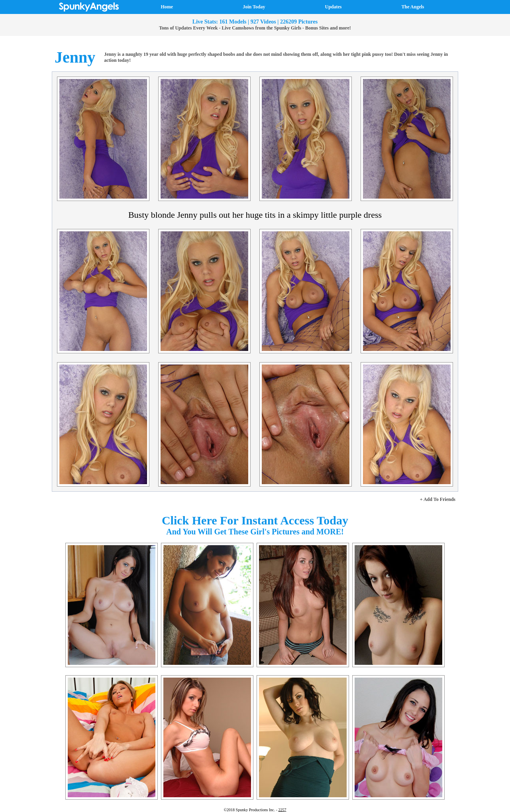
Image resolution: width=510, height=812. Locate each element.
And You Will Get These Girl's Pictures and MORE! (255, 532)
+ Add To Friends (438, 499)
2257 (282, 810)
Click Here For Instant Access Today (255, 520)
